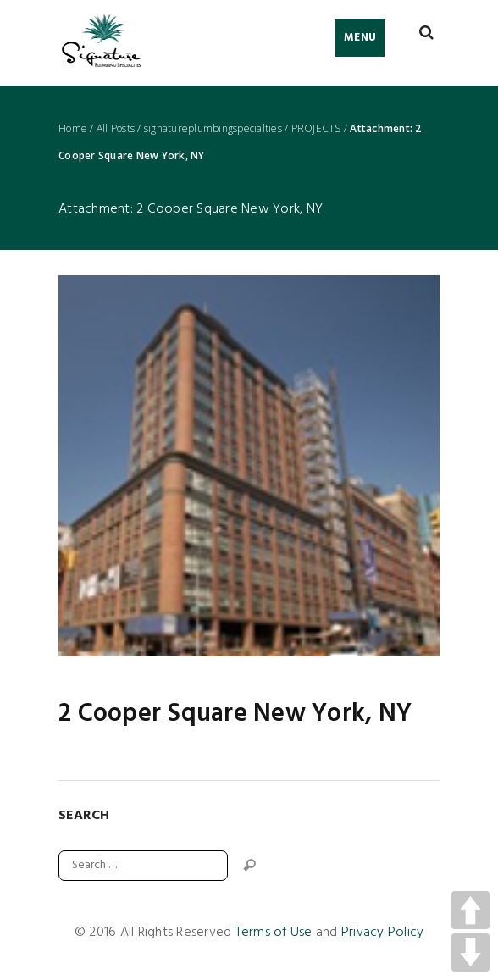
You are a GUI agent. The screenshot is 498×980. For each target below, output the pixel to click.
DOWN (470, 952)
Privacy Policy (383, 933)
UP (470, 910)
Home (73, 129)
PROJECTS (316, 129)
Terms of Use (274, 933)
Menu (360, 38)
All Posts (116, 129)
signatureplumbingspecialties (213, 129)
